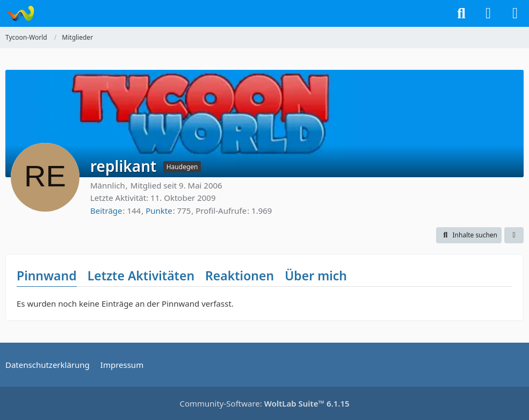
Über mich (316, 276)
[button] (469, 235)
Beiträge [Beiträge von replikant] (106, 211)
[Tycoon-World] (20, 13)
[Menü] (515, 13)
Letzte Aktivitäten (141, 276)
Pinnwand (47, 276)
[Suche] (461, 13)
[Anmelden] (488, 13)
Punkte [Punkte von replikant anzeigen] (159, 211)
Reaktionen (240, 276)
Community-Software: (264, 403)
